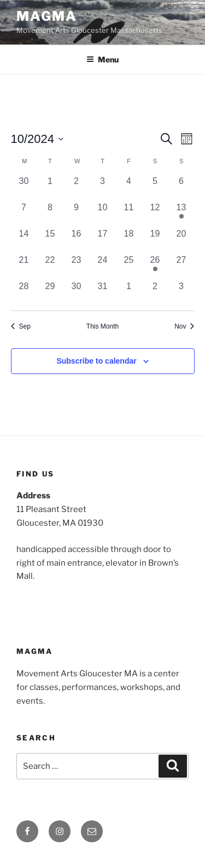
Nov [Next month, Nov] (184, 326)
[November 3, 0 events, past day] (181, 293)
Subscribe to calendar (96, 361)
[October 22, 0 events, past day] (50, 267)
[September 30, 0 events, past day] (24, 188)
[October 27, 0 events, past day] (181, 267)
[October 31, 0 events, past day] (103, 293)
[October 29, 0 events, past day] (50, 293)
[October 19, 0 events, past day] (155, 240)
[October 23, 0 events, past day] (77, 267)
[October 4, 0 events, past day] (129, 188)
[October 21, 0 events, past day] (24, 267)
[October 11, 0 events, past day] (129, 214)
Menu (102, 59)
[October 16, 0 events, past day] (77, 240)
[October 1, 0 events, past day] (50, 188)
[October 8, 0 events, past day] (50, 214)
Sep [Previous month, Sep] (21, 326)
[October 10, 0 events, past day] (103, 214)
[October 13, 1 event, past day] (181, 214)
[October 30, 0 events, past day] (77, 293)
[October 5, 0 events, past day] (155, 188)
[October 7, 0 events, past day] (24, 214)
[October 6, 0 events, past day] (181, 188)
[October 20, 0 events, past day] (181, 240)
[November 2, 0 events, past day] (155, 293)
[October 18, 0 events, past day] (129, 240)
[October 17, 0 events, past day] (103, 240)
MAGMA (47, 16)
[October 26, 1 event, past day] (155, 267)
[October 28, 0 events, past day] (24, 293)
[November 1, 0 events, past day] (129, 293)
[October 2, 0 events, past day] (77, 188)
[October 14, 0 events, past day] (24, 240)
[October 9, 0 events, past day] (77, 214)
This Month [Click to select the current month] (102, 326)
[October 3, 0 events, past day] (103, 188)
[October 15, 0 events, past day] (50, 240)
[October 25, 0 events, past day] (129, 267)
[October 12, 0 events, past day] (155, 214)
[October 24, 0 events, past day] (103, 267)
